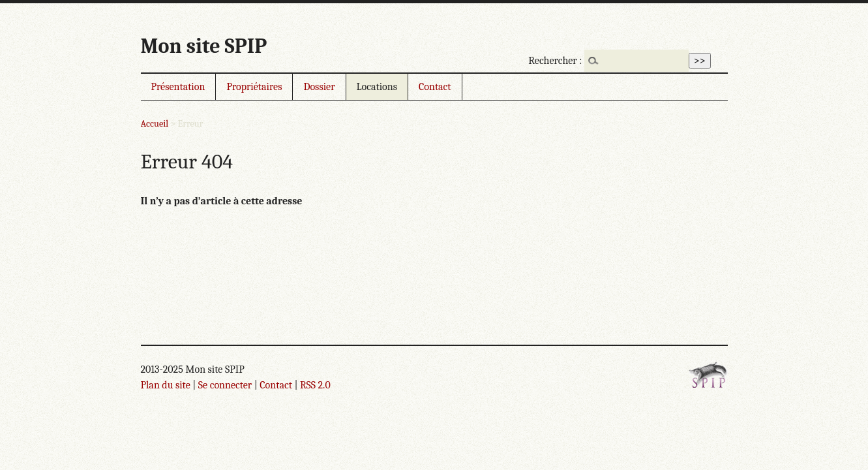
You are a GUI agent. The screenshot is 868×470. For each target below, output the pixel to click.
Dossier (319, 87)
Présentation (178, 87)
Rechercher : (555, 61)
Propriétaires (254, 87)
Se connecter (225, 385)
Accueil (155, 124)
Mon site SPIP (204, 46)
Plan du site (166, 385)
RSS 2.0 (315, 385)
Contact (435, 87)
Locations (377, 87)
